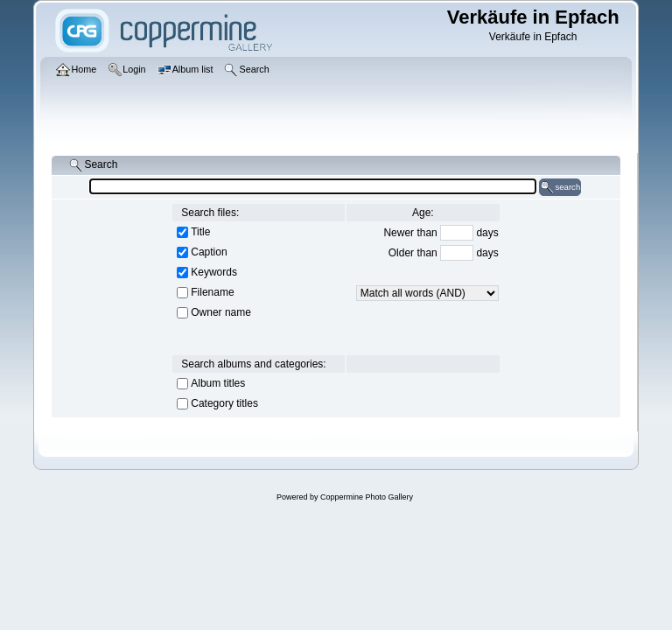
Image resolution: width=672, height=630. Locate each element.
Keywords (214, 272)
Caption (209, 252)
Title (200, 232)
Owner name (221, 312)
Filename (212, 292)
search (560, 187)
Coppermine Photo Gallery (367, 497)
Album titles (218, 383)
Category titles (224, 403)
